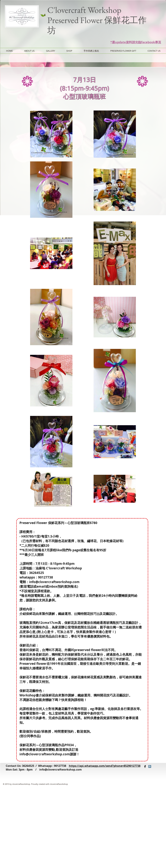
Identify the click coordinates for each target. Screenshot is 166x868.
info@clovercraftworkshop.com (60, 770)
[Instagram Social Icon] (150, 766)
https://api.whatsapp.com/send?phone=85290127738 (105, 766)
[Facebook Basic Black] (145, 766)
